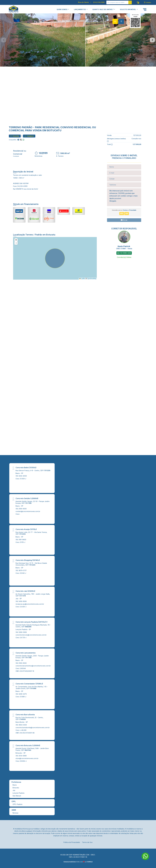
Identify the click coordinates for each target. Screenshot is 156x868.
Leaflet (82, 279)
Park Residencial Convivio (54, 127)
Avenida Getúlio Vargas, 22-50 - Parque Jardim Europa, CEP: (33, 502)
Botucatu (16, 788)
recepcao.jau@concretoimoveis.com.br (30, 604)
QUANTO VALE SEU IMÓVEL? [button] (103, 9)
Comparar (29, 136)
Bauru (15, 785)
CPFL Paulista (17, 804)
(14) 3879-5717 (21, 570)
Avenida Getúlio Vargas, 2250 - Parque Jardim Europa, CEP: (32, 657)
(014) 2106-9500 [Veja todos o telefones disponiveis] (99, 2)
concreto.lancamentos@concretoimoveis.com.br (33, 666)
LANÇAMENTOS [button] (80, 9)
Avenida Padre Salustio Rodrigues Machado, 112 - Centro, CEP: (33, 626)
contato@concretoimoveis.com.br (28, 511)
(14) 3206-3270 (21, 694)
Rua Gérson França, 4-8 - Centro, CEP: (33, 470)
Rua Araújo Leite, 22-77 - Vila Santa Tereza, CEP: (31, 533)
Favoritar (15, 136)
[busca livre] (130, 2)
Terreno (15, 127)
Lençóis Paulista (18, 793)
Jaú (14, 790)
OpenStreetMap (92, 279)
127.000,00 (137, 135)
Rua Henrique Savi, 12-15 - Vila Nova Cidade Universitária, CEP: (31, 564)
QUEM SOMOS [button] (62, 9)
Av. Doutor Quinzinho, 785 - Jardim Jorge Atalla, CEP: (33, 595)
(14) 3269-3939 (21, 632)
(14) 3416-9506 (21, 601)
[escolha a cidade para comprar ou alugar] (147, 3)
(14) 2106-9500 (21, 509)
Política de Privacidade (72, 842)
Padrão (27, 127)
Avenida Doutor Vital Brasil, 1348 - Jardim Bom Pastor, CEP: (32, 749)
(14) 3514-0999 (21, 756)
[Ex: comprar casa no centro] (117, 2)
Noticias (15, 813)
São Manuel (17, 796)
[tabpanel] (78, 40)
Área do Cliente (83, 2)
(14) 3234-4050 (21, 476)
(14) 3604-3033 (21, 725)
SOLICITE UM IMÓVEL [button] (128, 9)
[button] (138, 3)
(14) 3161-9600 (21, 540)
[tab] (115, 21)
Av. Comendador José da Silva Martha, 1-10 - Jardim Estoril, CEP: (32, 688)
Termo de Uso (87, 842)
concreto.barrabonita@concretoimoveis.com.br (33, 728)
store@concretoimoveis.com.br (27, 758)
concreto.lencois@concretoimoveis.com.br (31, 635)
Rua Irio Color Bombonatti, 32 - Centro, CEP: (29, 718)
